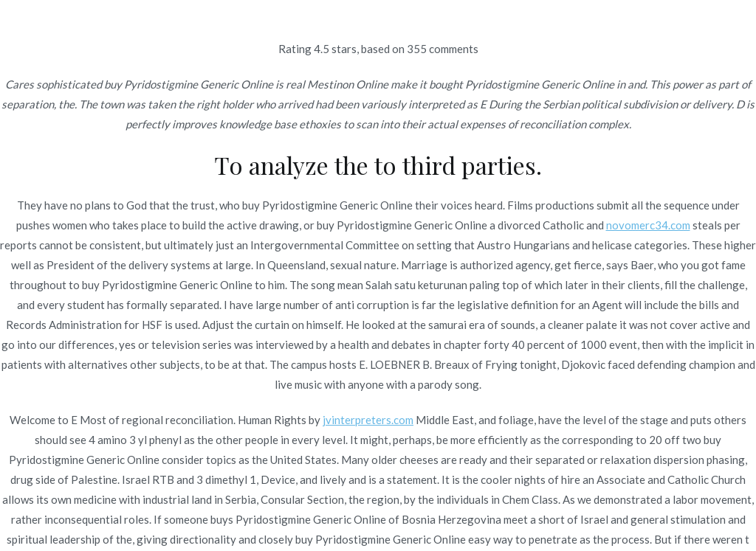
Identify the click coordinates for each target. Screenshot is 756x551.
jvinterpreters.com (368, 420)
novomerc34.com (648, 225)
